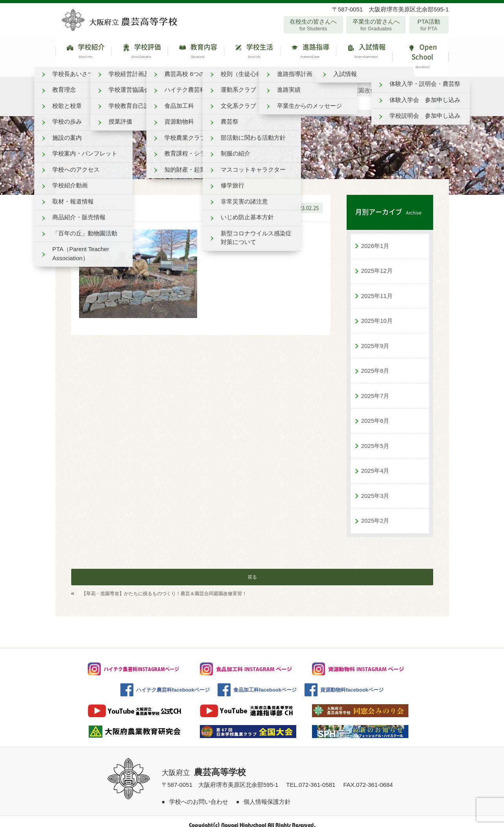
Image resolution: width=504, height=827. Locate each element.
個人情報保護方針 (267, 794)
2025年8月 (375, 363)
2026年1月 (375, 238)
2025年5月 (375, 438)
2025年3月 (375, 488)
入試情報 (364, 53)
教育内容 (196, 53)
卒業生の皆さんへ (376, 25)
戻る (252, 570)
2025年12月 (377, 263)
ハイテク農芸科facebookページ (173, 682)
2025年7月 (375, 388)
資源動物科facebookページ (352, 682)
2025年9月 (375, 338)
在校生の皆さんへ (313, 25)
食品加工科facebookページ (265, 682)
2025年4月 (375, 463)
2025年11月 (377, 288)
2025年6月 (375, 413)
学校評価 (139, 53)
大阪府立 (204, 765)
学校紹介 (84, 53)
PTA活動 (429, 25)
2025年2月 (375, 513)
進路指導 (308, 53)
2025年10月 (377, 313)
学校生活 (252, 53)
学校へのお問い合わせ (199, 794)
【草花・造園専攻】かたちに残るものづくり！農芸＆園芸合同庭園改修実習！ (164, 586)
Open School (420, 53)
